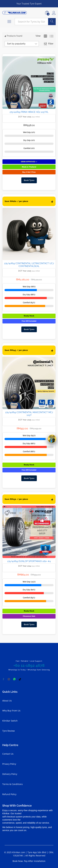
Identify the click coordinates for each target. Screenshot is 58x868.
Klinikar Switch (10, 721)
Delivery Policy (10, 774)
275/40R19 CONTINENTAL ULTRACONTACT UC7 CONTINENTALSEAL (29, 265)
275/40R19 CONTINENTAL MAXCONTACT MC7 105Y (29, 414)
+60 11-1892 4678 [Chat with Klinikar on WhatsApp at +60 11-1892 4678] (29, 665)
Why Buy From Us (11, 711)
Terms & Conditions (13, 784)
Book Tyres (29, 180)
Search (52, 22)
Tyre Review (9, 731)
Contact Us (8, 754)
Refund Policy (9, 794)
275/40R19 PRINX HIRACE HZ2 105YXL (29, 112)
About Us (7, 701)
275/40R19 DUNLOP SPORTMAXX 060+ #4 (29, 561)
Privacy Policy (9, 764)
